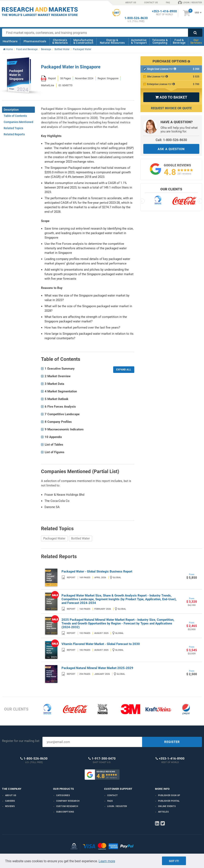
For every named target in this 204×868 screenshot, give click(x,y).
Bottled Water (80, 538)
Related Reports (14, 134)
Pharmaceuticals (35, 41)
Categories (63, 795)
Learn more (107, 861)
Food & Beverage (179, 41)
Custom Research (67, 806)
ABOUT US (131, 3)
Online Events (167, 806)
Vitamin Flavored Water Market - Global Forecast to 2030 (101, 644)
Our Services (196, 41)
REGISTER (172, 742)
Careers (10, 801)
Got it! (174, 861)
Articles (163, 812)
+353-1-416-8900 (164, 11)
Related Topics (13, 128)
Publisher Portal (169, 801)
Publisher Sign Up (169, 795)
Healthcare (10, 41)
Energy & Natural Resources (112, 41)
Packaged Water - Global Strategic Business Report (97, 571)
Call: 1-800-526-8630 (171, 140)
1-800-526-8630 (136, 18)
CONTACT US (151, 3)
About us (11, 795)
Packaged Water (54, 538)
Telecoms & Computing (160, 41)
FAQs (110, 801)
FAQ (168, 3)
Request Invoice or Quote (171, 108)
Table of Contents (15, 116)
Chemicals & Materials (60, 41)
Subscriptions (65, 812)
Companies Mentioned (18, 122)
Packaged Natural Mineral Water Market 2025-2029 (97, 668)
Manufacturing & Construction (83, 41)
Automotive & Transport (139, 41)
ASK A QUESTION (171, 149)
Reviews (10, 806)
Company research (68, 801)
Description (11, 110)
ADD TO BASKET (171, 97)
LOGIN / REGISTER (190, 2)
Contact (112, 795)
